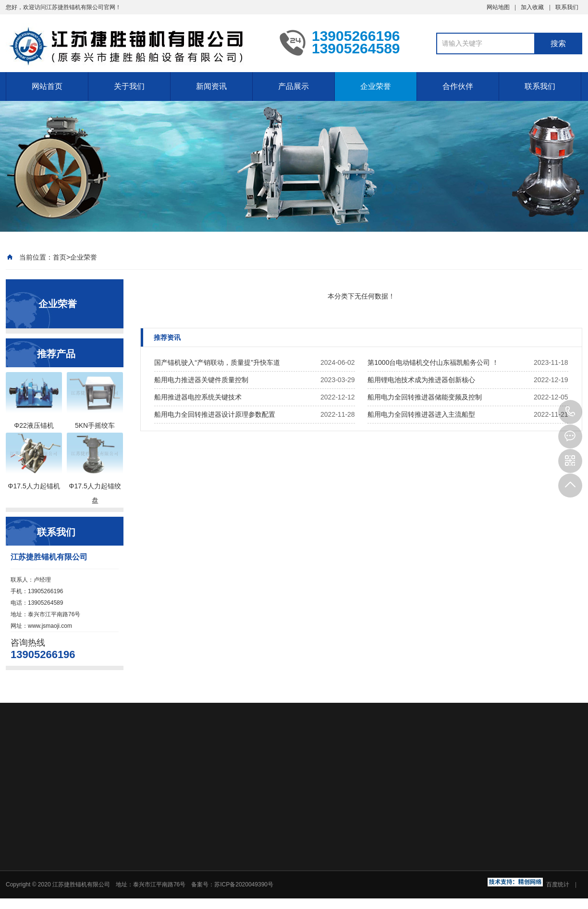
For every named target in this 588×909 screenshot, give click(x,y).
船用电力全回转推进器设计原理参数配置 (215, 414)
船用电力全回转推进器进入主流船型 (421, 414)
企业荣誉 (376, 86)
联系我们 (567, 7)
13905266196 (570, 412)
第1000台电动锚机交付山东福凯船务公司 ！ (433, 362)
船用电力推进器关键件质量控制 (201, 380)
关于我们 (129, 86)
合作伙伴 (458, 86)
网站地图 (498, 7)
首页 (60, 257)
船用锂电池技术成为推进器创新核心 (421, 380)
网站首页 (47, 86)
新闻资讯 (211, 86)
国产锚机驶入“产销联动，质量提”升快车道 (217, 362)
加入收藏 (532, 7)
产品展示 (294, 86)
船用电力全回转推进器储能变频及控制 (425, 397)
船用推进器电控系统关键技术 (198, 397)
